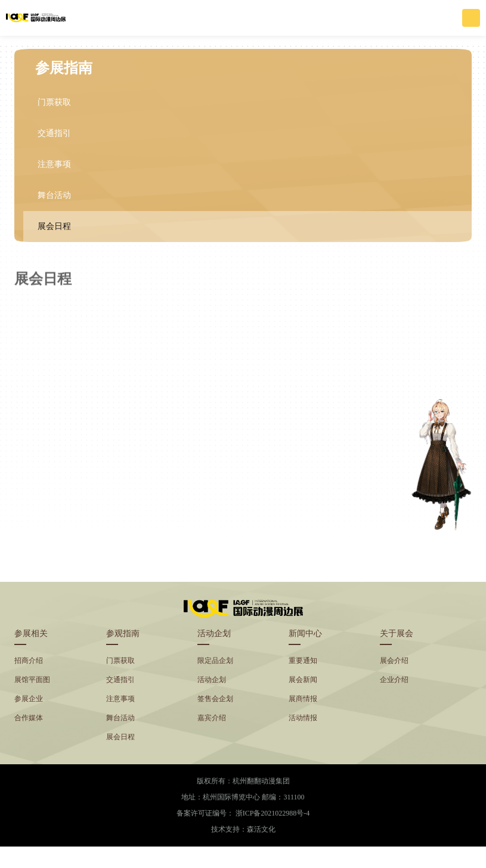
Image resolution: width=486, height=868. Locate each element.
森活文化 (261, 829)
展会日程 (54, 226)
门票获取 (54, 102)
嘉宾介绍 (212, 718)
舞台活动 (54, 195)
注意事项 (54, 164)
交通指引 (54, 133)
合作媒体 (29, 718)
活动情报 (303, 718)
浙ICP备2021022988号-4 (273, 813)
